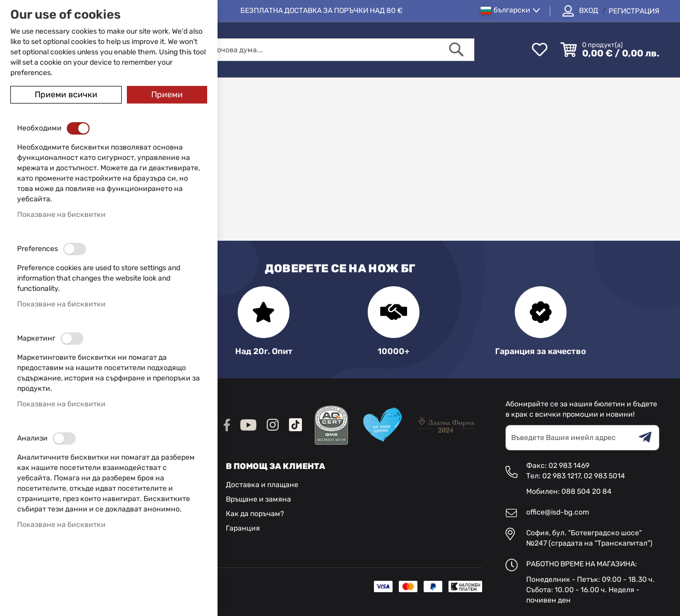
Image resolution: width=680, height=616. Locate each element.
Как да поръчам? (255, 514)
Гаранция (243, 528)
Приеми (167, 94)
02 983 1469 (569, 466)
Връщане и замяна (258, 499)
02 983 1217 (561, 476)
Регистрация (634, 11)
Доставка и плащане (262, 485)
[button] (510, 11)
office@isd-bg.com (558, 512)
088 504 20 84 (587, 492)
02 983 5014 (604, 476)
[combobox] (319, 50)
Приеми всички (66, 94)
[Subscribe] (649, 438)
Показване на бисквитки (61, 215)
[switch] (78, 128)
